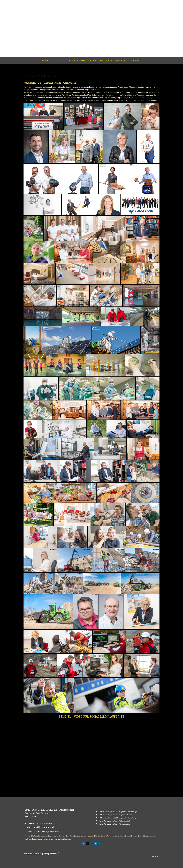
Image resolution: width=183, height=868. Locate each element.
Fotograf (106, 61)
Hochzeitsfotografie (83, 61)
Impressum (28, 854)
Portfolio (59, 61)
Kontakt (121, 61)
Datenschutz (37, 854)
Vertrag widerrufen (51, 854)
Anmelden (155, 856)
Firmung (136, 61)
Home (45, 61)
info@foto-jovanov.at (43, 827)
